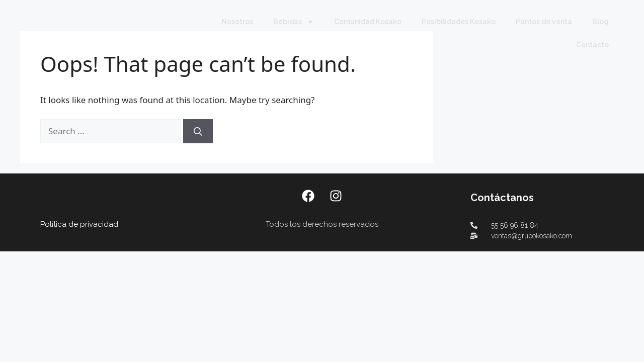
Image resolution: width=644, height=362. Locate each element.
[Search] (198, 108)
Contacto (592, 45)
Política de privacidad (79, 201)
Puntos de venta (544, 22)
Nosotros (237, 22)
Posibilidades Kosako (459, 22)
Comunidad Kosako (368, 22)
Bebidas (294, 22)
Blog (600, 22)
